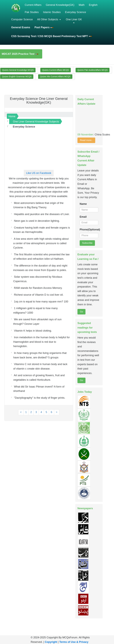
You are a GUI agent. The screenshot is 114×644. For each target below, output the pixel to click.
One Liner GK (74, 19)
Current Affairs (33, 5)
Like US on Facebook (39, 173)
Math (82, 5)
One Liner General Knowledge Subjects (36, 122)
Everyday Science (76, 12)
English (93, 5)
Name (83, 204)
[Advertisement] (39, 147)
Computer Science (22, 19)
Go (81, 312)
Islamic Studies (52, 12)
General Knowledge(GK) (60, 5)
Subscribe (87, 243)
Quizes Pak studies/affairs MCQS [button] (93, 70)
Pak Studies (32, 12)
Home (12, 116)
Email (83, 217)
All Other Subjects (48, 19)
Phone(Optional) (89, 230)
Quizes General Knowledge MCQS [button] (18, 70)
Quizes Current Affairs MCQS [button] (56, 70)
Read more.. (86, 140)
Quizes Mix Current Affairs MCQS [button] (55, 77)
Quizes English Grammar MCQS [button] (17, 77)
